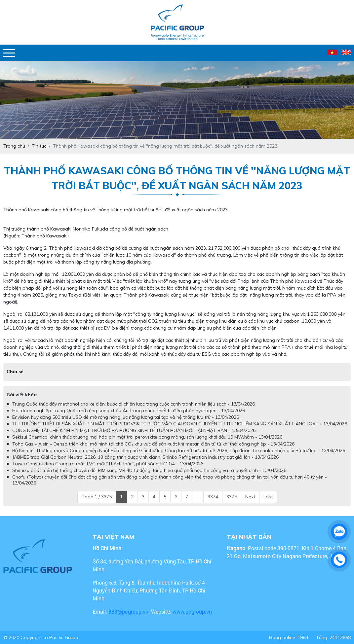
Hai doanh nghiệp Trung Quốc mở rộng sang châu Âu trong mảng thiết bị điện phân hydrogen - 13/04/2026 (129, 411)
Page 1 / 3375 (97, 497)
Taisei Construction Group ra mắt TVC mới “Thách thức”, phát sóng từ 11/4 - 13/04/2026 (108, 464)
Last (268, 497)
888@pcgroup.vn (128, 611)
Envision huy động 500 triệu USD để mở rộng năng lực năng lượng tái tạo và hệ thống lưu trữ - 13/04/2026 (126, 417)
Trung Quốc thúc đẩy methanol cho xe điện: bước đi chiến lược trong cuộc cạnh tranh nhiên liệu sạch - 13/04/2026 (134, 404)
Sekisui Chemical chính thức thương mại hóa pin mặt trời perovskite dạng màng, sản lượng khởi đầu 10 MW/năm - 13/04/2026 (147, 437)
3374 (213, 497)
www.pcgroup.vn (193, 611)
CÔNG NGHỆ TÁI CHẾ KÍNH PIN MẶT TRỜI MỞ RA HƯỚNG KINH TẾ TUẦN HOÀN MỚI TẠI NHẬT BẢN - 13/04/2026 (134, 430)
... (198, 497)
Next (250, 497)
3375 (232, 497)
